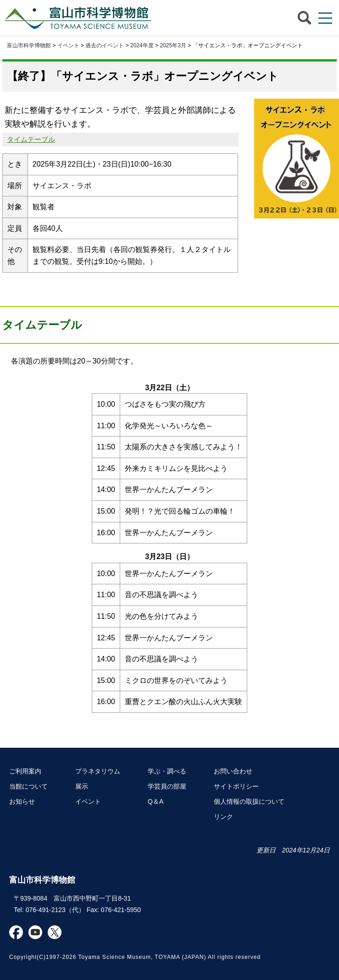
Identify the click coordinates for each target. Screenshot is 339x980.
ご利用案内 (25, 771)
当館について (28, 786)
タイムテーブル (31, 139)
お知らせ (22, 801)
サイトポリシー (236, 786)
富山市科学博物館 (80, 18)
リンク (223, 817)
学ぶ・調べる (167, 771)
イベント (68, 45)
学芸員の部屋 (167, 786)
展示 (82, 786)
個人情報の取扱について (249, 801)
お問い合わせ (233, 771)
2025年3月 (173, 45)
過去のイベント (105, 45)
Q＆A (156, 801)
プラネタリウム (98, 771)
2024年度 (142, 45)
